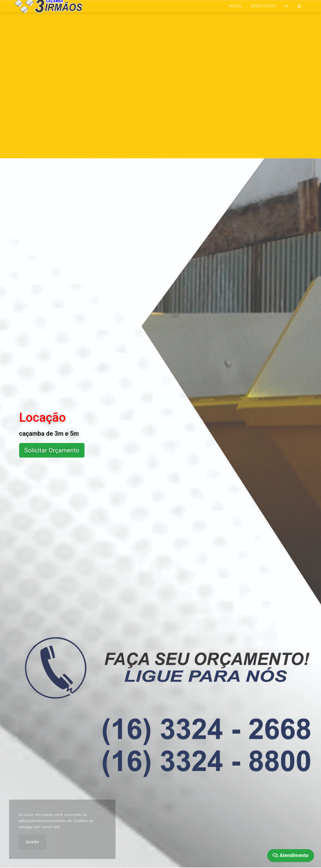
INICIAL (235, 6)
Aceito (32, 842)
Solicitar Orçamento (52, 450)
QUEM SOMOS (263, 6)
